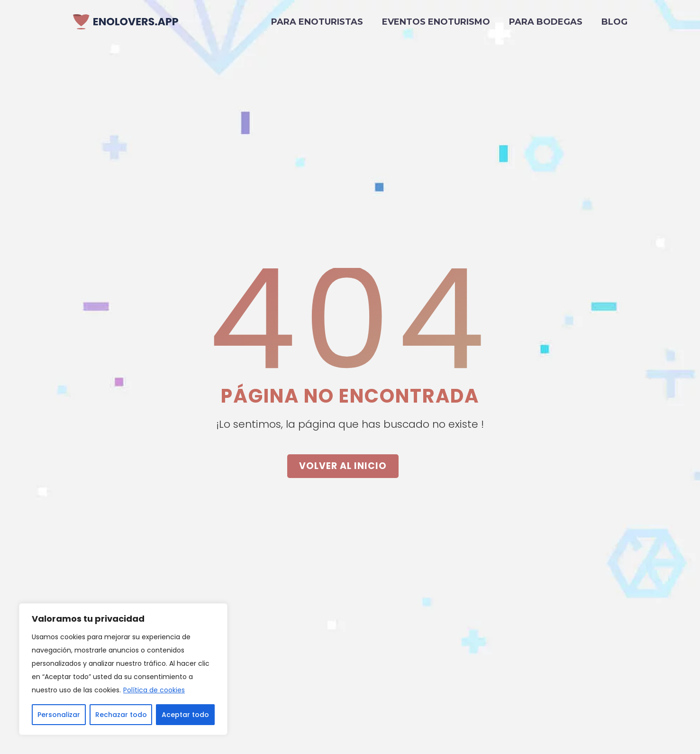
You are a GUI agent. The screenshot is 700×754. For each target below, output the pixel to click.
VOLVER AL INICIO (343, 466)
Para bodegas (546, 22)
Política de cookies (154, 690)
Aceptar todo (185, 715)
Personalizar (59, 715)
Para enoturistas (317, 22)
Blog (614, 22)
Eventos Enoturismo (436, 22)
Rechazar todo (121, 715)
